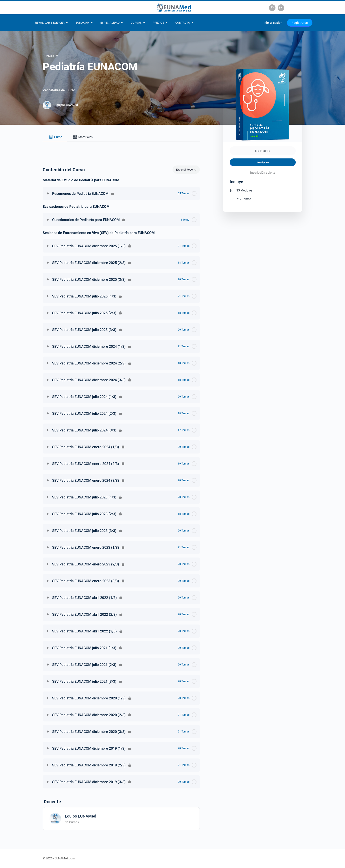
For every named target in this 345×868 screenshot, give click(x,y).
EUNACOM (50, 56)
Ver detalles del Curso (62, 90)
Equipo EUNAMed (81, 816)
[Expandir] (48, 193)
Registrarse (300, 23)
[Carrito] (255, 23)
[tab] (55, 137)
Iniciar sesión (273, 23)
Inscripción (263, 162)
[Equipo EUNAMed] (55, 819)
